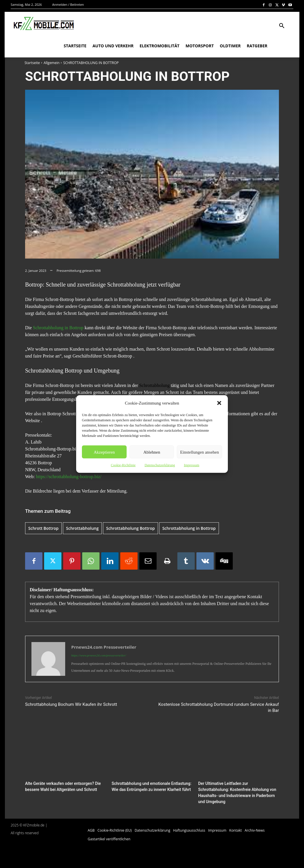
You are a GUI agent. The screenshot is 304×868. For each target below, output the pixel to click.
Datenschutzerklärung (160, 465)
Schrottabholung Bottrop (131, 528)
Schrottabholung (154, 385)
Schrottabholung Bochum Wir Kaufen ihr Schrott (71, 704)
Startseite (32, 63)
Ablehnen (152, 452)
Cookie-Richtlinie (123, 465)
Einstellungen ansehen (199, 452)
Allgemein (51, 63)
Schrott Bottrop (43, 528)
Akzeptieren (104, 452)
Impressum (191, 465)
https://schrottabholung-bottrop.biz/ (69, 477)
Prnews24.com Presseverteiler (104, 647)
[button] (219, 403)
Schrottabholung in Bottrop (58, 328)
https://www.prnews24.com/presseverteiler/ (99, 655)
